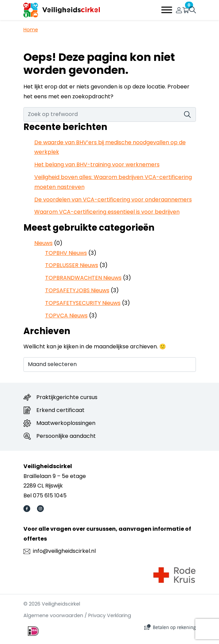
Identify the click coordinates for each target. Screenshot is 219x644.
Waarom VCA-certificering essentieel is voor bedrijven (107, 212)
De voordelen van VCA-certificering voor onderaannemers (113, 200)
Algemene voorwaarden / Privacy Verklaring (77, 615)
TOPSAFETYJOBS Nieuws (77, 290)
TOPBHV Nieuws (66, 253)
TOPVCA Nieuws (66, 316)
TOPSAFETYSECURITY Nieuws (83, 303)
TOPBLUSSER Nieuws (72, 265)
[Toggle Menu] (167, 10)
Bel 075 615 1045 (45, 496)
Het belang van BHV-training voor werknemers (97, 164)
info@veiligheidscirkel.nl (64, 551)
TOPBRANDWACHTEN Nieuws (83, 278)
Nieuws (43, 243)
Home (31, 30)
